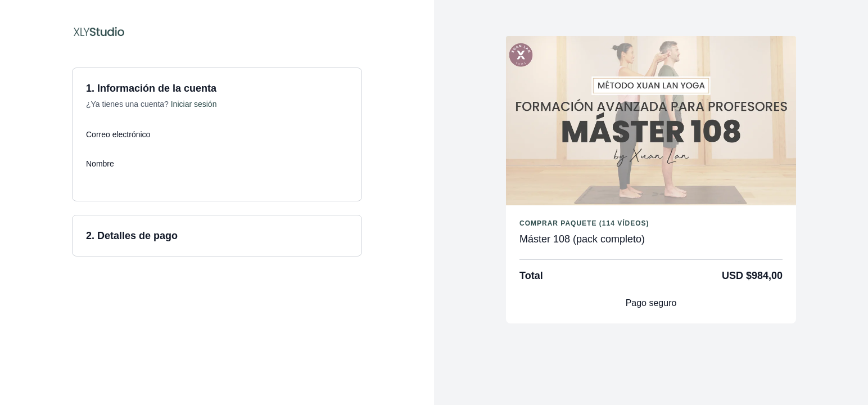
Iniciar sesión (194, 104)
